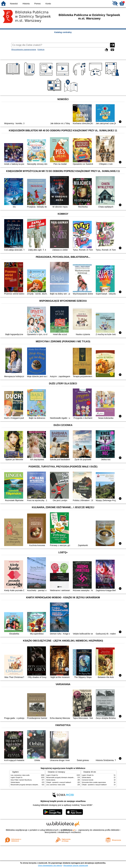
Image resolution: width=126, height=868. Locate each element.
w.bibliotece (68, 830)
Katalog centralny (63, 32)
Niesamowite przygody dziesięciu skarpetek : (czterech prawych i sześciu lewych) (37, 785)
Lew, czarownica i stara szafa (20, 775)
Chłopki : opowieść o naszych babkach (59, 782)
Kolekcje (41, 49)
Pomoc (38, 4)
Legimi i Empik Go (17, 777)
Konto (48, 4)
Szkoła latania (15, 782)
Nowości (14, 4)
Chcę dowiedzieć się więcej (50, 865)
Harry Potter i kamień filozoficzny (21, 780)
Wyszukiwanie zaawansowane (24, 49)
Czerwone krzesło (88, 780)
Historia (26, 4)
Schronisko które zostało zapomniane (94, 782)
